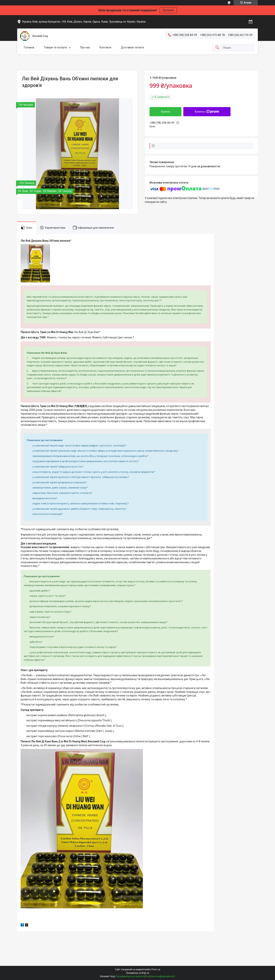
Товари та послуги (55, 47)
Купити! (168, 10)
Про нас (85, 47)
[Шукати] (217, 48)
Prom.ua (156, 969)
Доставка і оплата (132, 47)
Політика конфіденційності (160, 976)
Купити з (207, 112)
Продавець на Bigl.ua (138, 973)
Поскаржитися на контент (130, 976)
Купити (165, 112)
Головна (29, 47)
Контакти (105, 47)
